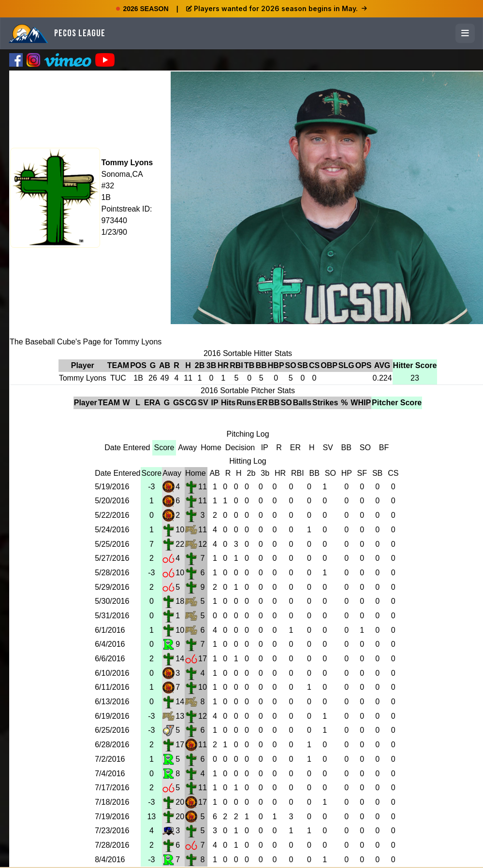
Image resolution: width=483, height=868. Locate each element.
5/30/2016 (112, 601)
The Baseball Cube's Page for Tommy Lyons (86, 342)
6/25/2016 (112, 730)
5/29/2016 (112, 587)
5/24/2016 (112, 530)
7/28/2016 (112, 845)
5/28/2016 (112, 573)
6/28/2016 (112, 745)
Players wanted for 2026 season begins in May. (277, 8)
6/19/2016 (112, 716)
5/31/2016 (112, 616)
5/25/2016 (112, 544)
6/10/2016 (112, 673)
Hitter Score (415, 365)
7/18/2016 (112, 802)
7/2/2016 (110, 759)
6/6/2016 (110, 659)
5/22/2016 (112, 515)
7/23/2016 (112, 831)
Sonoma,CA (122, 174)
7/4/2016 (110, 774)
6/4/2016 (110, 644)
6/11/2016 (112, 687)
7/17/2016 (112, 788)
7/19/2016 (112, 817)
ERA (152, 403)
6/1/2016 (110, 630)
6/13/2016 (112, 702)
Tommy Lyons (127, 163)
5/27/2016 (112, 558)
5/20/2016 (112, 501)
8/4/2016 (110, 860)
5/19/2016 (112, 487)
